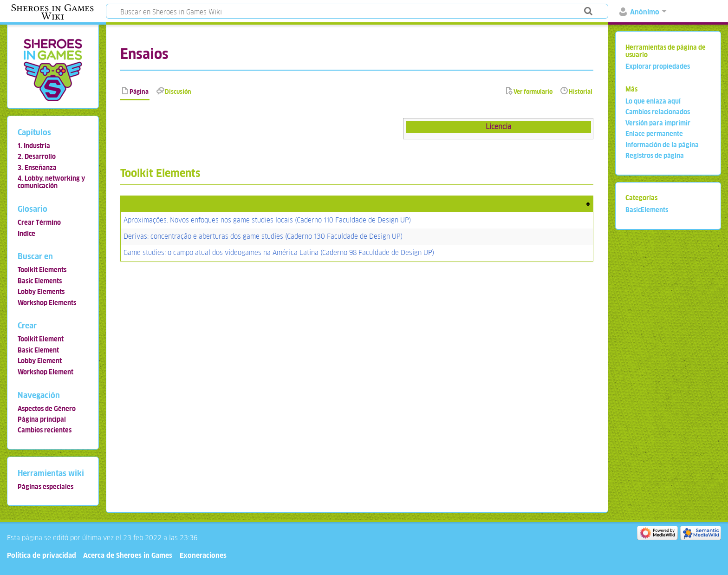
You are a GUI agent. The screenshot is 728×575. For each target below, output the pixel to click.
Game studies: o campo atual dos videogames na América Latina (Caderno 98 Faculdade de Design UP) (279, 252)
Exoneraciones (203, 555)
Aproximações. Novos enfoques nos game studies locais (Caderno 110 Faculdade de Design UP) (267, 220)
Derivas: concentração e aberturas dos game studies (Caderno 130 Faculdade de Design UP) (263, 236)
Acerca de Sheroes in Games (128, 555)
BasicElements (647, 210)
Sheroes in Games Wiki (52, 12)
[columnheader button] (357, 204)
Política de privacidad (42, 555)
